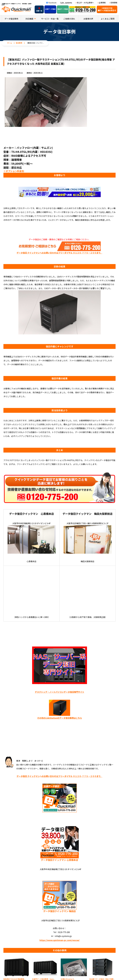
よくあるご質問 (108, 19)
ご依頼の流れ (69, 19)
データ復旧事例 (11, 19)
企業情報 (102, 3)
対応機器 (30, 19)
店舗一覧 (39, 10)
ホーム (10, 43)
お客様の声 (88, 19)
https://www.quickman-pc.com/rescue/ (60, 940)
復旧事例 (19, 43)
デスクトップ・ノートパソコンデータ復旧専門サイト (60, 692)
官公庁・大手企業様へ (85, 3)
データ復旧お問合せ (107, 9)
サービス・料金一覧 (50, 19)
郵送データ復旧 (63, 9)
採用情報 (114, 3)
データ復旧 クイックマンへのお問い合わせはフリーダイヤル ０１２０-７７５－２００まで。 (59, 253)
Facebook (51, 3)
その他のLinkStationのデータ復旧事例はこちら (60, 718)
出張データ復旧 (50, 9)
